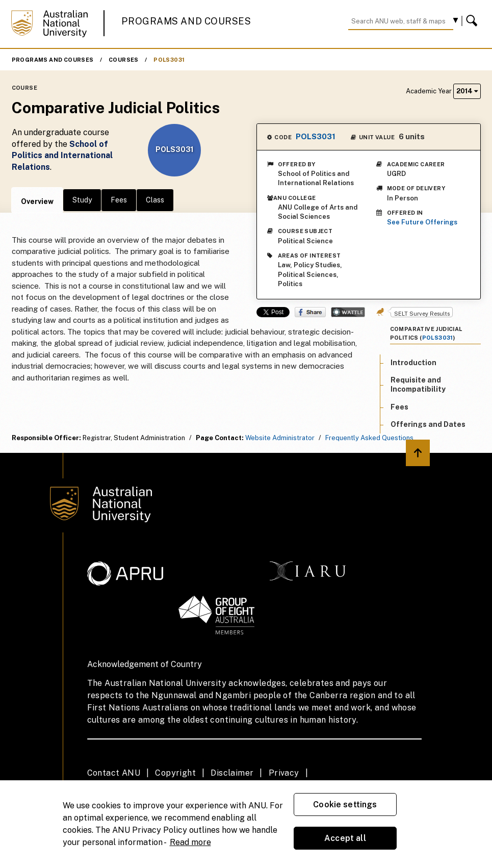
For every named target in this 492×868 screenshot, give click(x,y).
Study (82, 200)
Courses (124, 60)
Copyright (175, 773)
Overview (37, 201)
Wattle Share (348, 312)
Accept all (345, 838)
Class (155, 200)
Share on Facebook (310, 312)
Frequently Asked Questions (369, 438)
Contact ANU (114, 773)
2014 (467, 91)
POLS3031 (169, 60)
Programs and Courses (186, 21)
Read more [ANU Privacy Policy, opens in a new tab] (190, 842)
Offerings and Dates (428, 424)
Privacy (284, 773)
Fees (119, 200)
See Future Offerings (422, 222)
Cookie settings (345, 805)
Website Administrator (280, 438)
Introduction (413, 363)
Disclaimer (232, 773)
